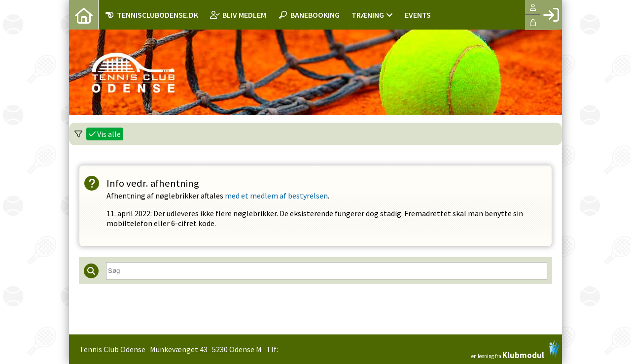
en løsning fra (515, 350)
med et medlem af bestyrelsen (276, 196)
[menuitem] (84, 15)
